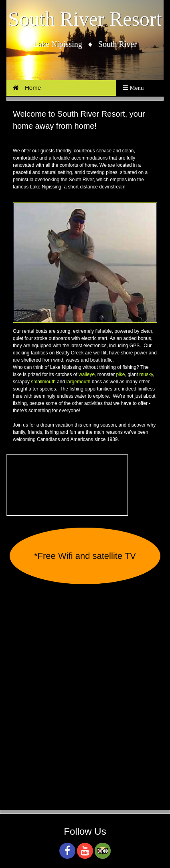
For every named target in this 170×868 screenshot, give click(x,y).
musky (146, 374)
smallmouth (43, 382)
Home (27, 88)
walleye (87, 374)
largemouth (78, 382)
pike (120, 374)
